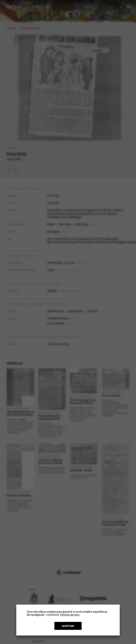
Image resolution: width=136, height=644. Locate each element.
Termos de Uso (70, 615)
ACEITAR (68, 626)
